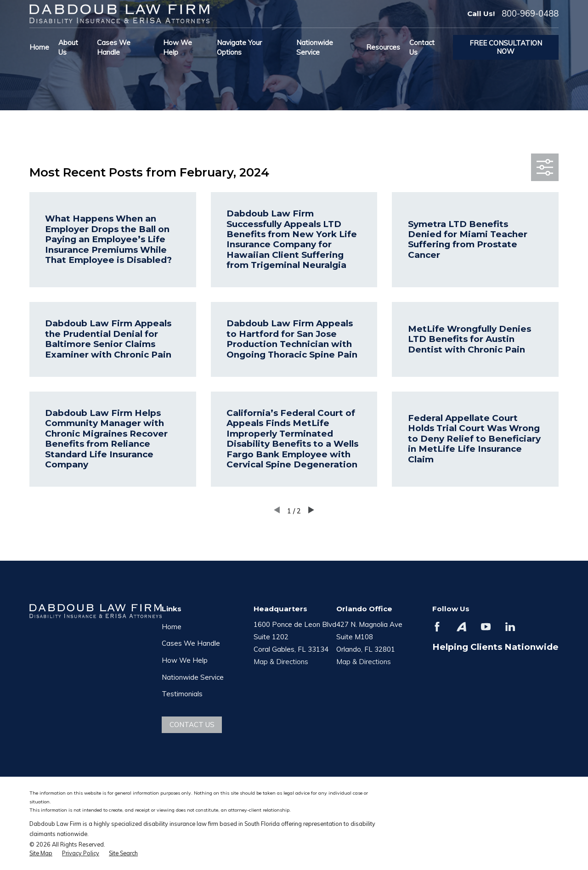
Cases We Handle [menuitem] (114, 47)
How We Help (185, 660)
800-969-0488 (530, 14)
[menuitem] (41, 853)
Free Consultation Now (506, 47)
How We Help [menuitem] (178, 47)
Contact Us (192, 725)
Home (172, 627)
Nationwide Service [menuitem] (315, 47)
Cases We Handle (191, 643)
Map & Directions (281, 662)
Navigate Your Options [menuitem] (239, 47)
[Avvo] (461, 627)
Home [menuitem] (39, 47)
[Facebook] (437, 627)
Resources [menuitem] (383, 47)
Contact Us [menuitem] (422, 47)
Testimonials (182, 694)
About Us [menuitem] (68, 47)
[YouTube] (486, 627)
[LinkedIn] (510, 627)
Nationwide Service (193, 677)
